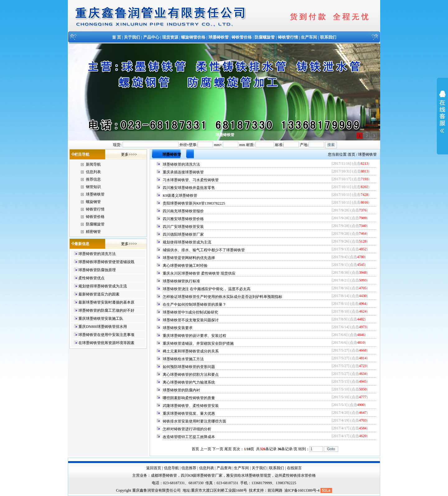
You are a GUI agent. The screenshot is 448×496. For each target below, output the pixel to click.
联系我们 (328, 37)
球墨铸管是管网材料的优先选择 (189, 258)
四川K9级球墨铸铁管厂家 (202, 475)
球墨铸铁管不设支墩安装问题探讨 (191, 320)
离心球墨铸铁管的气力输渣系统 (189, 382)
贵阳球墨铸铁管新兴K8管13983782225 (194, 203)
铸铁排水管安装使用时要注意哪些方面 (194, 421)
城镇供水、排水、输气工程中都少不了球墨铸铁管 (204, 250)
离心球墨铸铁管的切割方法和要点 (191, 375)
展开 (442, 116)
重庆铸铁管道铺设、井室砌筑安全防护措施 (198, 343)
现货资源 (170, 37)
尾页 (228, 449)
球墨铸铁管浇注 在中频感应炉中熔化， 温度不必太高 (207, 289)
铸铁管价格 (242, 37)
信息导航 (171, 468)
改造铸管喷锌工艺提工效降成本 (189, 437)
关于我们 (132, 37)
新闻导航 (93, 164)
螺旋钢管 (93, 202)
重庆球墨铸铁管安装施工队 (101, 319)
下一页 (218, 449)
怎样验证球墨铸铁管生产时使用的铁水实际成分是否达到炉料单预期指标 (222, 297)
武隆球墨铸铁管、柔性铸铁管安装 (191, 406)
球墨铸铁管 (219, 37)
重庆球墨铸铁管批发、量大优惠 (189, 413)
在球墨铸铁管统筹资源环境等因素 (106, 343)
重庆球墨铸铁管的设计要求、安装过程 (194, 336)
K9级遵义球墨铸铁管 (180, 196)
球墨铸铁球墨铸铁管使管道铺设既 (106, 262)
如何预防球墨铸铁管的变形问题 (189, 367)
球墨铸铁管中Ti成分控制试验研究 (190, 312)
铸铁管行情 (288, 37)
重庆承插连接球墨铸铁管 (183, 172)
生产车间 (309, 37)
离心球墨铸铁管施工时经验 (185, 266)
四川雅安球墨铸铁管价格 (183, 219)
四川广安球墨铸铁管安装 (183, 227)
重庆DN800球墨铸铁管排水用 (103, 327)
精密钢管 (93, 232)
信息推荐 (189, 468)
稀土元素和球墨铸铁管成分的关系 (191, 351)
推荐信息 (93, 179)
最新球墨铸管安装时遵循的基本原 (106, 302)
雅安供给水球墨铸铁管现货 (249, 475)
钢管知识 (93, 187)
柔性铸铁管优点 (91, 278)
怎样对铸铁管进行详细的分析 (187, 429)
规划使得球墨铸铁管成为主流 (103, 286)
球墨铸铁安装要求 (178, 328)
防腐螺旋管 (265, 37)
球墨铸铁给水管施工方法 (183, 359)
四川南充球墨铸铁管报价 (183, 211)
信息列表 (93, 172)
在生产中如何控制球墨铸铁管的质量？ (194, 305)
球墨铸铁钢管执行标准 (181, 281)
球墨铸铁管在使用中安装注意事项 (106, 335)
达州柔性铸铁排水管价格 (295, 475)
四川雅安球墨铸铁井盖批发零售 (189, 188)
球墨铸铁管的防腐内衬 (181, 390)
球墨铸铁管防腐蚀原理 (97, 270)
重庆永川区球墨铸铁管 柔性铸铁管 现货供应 (199, 273)
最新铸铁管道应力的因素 (99, 294)
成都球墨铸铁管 (164, 475)
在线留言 (294, 468)
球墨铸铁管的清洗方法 (97, 254)
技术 (253, 490)
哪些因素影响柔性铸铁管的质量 (189, 398)
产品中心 (151, 37)
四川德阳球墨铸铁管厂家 (183, 234)
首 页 (117, 37)
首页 (352, 154)
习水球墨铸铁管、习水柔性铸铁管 (191, 180)
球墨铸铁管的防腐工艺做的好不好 (106, 310)
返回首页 (154, 468)
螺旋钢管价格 (193, 37)
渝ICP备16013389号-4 (302, 490)
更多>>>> (129, 154)
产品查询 (224, 468)
